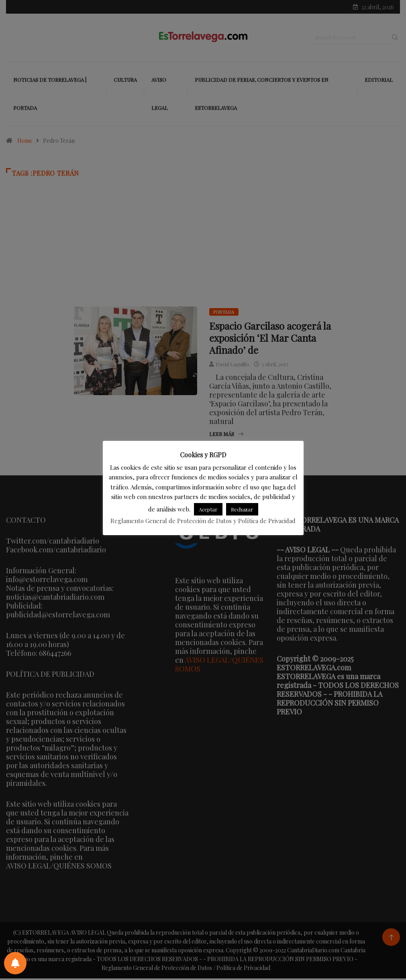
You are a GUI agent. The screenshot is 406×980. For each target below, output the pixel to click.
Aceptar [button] (208, 509)
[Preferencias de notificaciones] (15, 963)
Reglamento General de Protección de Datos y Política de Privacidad (203, 521)
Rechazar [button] (242, 509)
